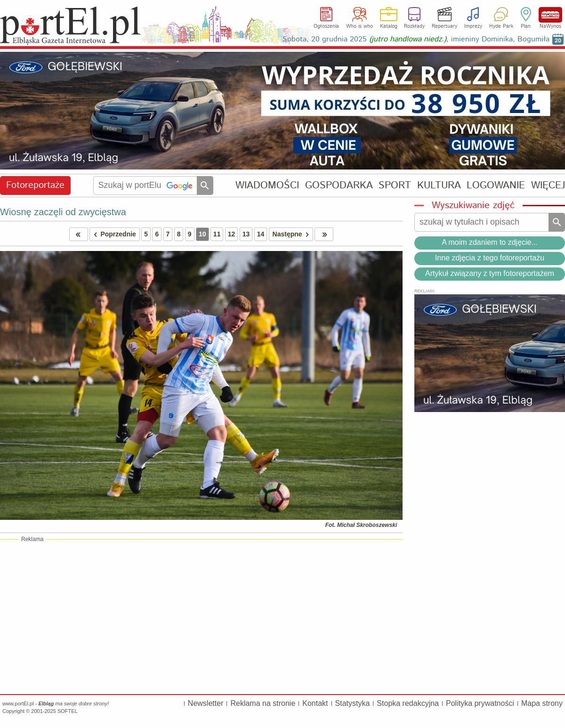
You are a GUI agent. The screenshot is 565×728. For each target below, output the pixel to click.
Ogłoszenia (326, 26)
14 (261, 234)
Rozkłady (414, 26)
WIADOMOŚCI (267, 185)
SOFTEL (68, 711)
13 (246, 234)
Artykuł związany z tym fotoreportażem (490, 273)
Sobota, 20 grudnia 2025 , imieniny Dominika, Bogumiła (416, 39)
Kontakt (315, 703)
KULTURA (439, 185)
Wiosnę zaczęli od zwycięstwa (63, 212)
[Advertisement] (201, 616)
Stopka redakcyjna (408, 703)
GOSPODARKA (339, 185)
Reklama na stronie (263, 703)
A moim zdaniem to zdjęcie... (490, 242)
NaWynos (550, 15)
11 (217, 234)
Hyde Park (501, 26)
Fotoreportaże (35, 185)
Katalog (389, 26)
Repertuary (444, 26)
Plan (526, 26)
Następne (293, 234)
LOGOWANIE (496, 185)
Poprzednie (113, 234)
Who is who (359, 26)
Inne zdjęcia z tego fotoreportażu (490, 258)
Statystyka (353, 703)
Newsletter (206, 703)
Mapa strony (542, 703)
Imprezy (473, 26)
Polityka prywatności (480, 703)
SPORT (395, 185)
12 (232, 234)
